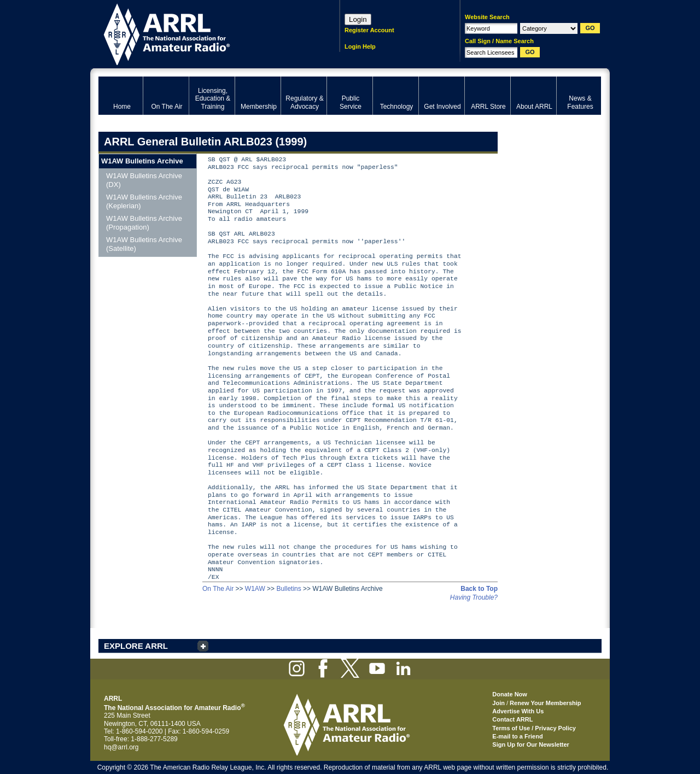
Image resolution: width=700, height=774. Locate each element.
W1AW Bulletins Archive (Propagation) (144, 223)
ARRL (205, 33)
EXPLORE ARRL (136, 646)
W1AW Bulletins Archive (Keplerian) (144, 201)
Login (358, 19)
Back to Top (479, 589)
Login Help (360, 46)
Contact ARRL (512, 719)
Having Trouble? (474, 597)
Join (498, 703)
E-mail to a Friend (517, 736)
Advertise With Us (518, 711)
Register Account (369, 30)
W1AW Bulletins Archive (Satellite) (144, 244)
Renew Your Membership (545, 703)
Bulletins (288, 589)
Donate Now (510, 694)
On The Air (218, 589)
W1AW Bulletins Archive (142, 161)
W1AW (255, 589)
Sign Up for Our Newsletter (531, 744)
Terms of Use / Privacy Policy (534, 728)
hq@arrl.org (121, 747)
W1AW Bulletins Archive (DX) (144, 180)
